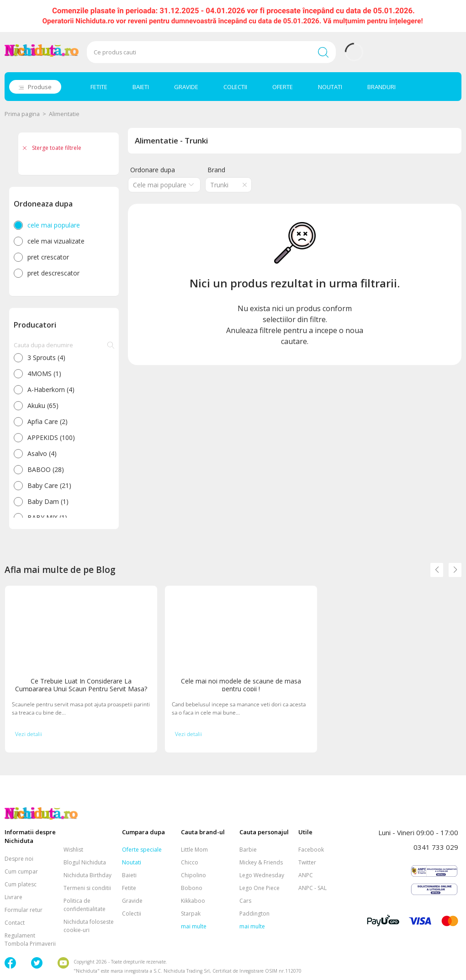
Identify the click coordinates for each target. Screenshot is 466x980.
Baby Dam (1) (48, 501)
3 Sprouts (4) (46, 358)
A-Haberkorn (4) (51, 389)
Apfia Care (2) (48, 421)
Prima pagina (22, 114)
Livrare (13, 897)
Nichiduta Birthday (87, 875)
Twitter (307, 862)
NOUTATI (330, 87)
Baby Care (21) (49, 485)
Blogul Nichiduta (85, 862)
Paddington (254, 914)
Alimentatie (64, 114)
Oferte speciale (142, 850)
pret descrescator (53, 273)
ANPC (306, 875)
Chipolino (193, 875)
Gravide (132, 901)
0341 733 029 (436, 847)
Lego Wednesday (262, 875)
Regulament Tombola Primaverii (30, 940)
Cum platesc (21, 884)
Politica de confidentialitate (85, 905)
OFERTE (283, 87)
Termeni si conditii (87, 888)
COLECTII (235, 87)
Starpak (191, 914)
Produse (40, 87)
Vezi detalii (29, 734)
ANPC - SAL (312, 888)
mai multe (194, 926)
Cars (245, 901)
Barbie (248, 850)
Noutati (132, 862)
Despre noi (19, 859)
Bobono (192, 888)
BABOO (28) (46, 469)
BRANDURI (381, 87)
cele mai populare (54, 225)
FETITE (99, 87)
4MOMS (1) (44, 373)
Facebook (311, 850)
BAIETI (141, 87)
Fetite (129, 888)
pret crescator (48, 257)
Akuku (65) (43, 405)
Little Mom (194, 850)
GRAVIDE (186, 87)
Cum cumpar (21, 871)
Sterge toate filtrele (57, 148)
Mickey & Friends (261, 862)
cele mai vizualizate (56, 241)
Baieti (129, 875)
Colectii (132, 914)
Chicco (190, 862)
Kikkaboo (193, 901)
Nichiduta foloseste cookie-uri (89, 926)
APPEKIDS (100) (51, 437)
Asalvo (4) (42, 453)
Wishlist (73, 850)
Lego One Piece (259, 888)
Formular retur (24, 910)
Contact (15, 923)
